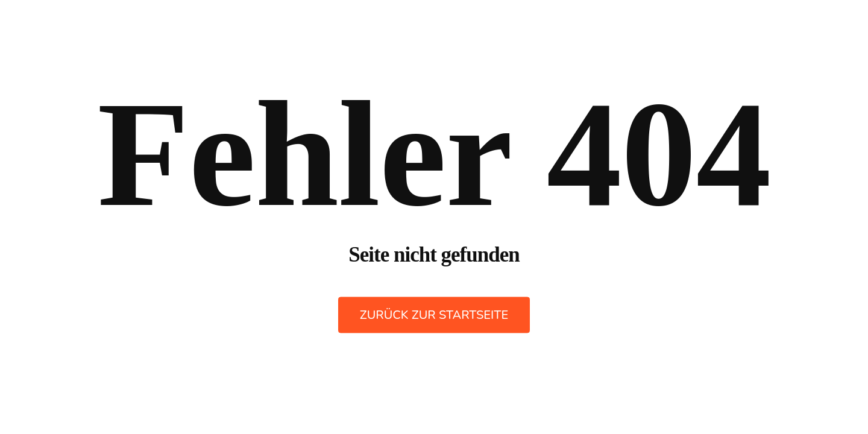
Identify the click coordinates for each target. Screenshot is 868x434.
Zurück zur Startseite (434, 315)
